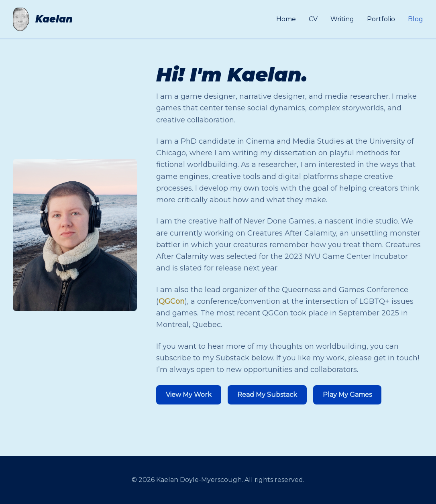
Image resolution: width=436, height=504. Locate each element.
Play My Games (347, 395)
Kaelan (54, 19)
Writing (342, 19)
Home (286, 19)
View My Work (189, 395)
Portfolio (381, 19)
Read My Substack (267, 395)
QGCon (172, 301)
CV (313, 19)
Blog (416, 19)
